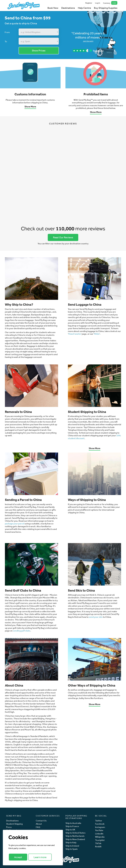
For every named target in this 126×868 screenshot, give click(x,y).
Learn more (40, 857)
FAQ (38, 827)
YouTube (99, 830)
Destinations (68, 8)
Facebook (100, 824)
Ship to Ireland (72, 846)
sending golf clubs (22, 631)
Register (89, 3)
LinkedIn (99, 834)
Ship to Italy (71, 842)
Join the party (88, 41)
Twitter (99, 821)
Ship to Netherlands (75, 836)
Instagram (100, 827)
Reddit (98, 846)
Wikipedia (100, 837)
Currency (110, 3)
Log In (98, 3)
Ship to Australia (73, 823)
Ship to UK (70, 830)
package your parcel (15, 523)
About (39, 824)
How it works (75, 334)
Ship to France (72, 826)
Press (9, 827)
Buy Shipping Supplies (106, 8)
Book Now (53, 8)
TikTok (98, 843)
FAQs (97, 334)
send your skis (96, 617)
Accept (18, 857)
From (7, 32)
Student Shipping (14, 824)
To (6, 41)
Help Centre (84, 8)
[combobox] (39, 32)
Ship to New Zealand (75, 839)
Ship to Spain (72, 849)
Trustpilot (100, 840)
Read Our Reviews (63, 237)
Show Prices (39, 50)
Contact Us (41, 821)
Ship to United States (75, 833)
